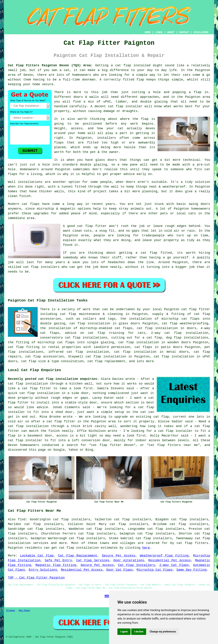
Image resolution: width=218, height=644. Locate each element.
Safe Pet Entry (58, 560)
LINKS (159, 32)
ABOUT (171, 32)
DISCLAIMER (201, 32)
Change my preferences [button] (163, 632)
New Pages (24, 611)
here (146, 548)
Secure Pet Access (119, 556)
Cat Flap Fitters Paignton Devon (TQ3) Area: (50, 65)
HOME (148, 32)
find (22, 519)
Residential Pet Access (169, 560)
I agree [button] (124, 632)
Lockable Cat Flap (37, 556)
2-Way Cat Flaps (174, 565)
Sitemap (11, 611)
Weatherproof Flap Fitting (164, 556)
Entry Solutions (43, 570)
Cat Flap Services (93, 560)
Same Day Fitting (191, 570)
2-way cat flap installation (180, 333)
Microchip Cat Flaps (155, 570)
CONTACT (184, 32)
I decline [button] (139, 632)
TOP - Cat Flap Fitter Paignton (36, 578)
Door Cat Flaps (120, 570)
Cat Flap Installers (137, 565)
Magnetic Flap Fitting (56, 565)
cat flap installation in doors (167, 328)
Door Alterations (129, 560)
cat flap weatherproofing (185, 323)
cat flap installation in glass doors (105, 323)
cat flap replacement (106, 361)
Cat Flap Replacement (78, 556)
